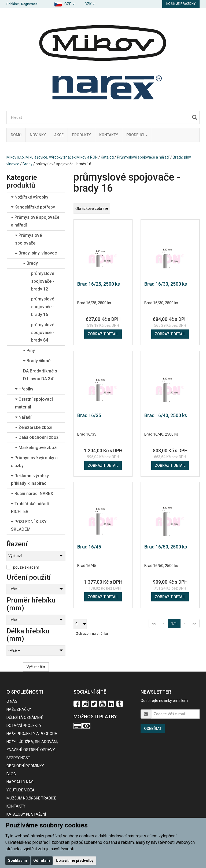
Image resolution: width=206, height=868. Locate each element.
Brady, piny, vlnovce (36, 253)
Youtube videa (21, 790)
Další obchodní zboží (37, 437)
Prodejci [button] (137, 135)
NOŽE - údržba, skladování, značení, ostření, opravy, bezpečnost (32, 750)
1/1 (176, 623)
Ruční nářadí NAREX (32, 494)
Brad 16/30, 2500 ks (166, 284)
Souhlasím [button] (18, 860)
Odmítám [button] (42, 860)
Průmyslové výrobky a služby (34, 462)
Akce (59, 135)
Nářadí (23, 417)
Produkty (81, 135)
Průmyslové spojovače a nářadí (143, 157)
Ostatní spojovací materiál (34, 403)
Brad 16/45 (89, 547)
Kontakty (109, 135)
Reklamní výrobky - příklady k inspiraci (31, 480)
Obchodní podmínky (25, 766)
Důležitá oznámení (25, 718)
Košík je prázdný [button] (181, 4)
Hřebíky (24, 389)
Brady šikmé (37, 361)
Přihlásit (13, 4)
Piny (29, 351)
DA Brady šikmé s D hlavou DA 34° (40, 375)
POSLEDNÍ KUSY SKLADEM (29, 526)
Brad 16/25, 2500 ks (99, 284)
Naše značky (19, 709)
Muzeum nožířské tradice (31, 798)
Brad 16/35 (89, 415)
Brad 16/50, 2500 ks (166, 547)
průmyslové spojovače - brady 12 (43, 281)
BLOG (11, 774)
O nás (12, 701)
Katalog (107, 157)
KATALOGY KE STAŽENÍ (26, 814)
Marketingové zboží (36, 448)
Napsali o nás (20, 782)
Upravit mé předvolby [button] (75, 860)
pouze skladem (26, 567)
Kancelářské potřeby (33, 207)
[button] (65, 3)
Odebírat (153, 729)
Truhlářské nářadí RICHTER (30, 508)
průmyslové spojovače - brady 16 (43, 307)
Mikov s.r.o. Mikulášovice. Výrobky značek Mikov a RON (52, 157)
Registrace (29, 4)
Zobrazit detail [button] (103, 334)
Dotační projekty (24, 726)
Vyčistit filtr (36, 667)
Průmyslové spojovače (28, 239)
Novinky (38, 135)
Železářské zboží (34, 427)
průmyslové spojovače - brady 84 (43, 333)
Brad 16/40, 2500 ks (166, 415)
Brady (27, 164)
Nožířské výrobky (30, 197)
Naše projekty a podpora (32, 734)
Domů (16, 135)
